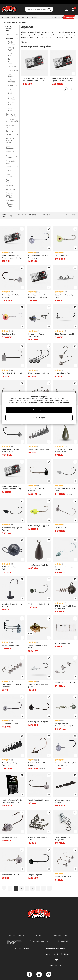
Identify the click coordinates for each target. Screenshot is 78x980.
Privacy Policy (47, 402)
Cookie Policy (64, 402)
